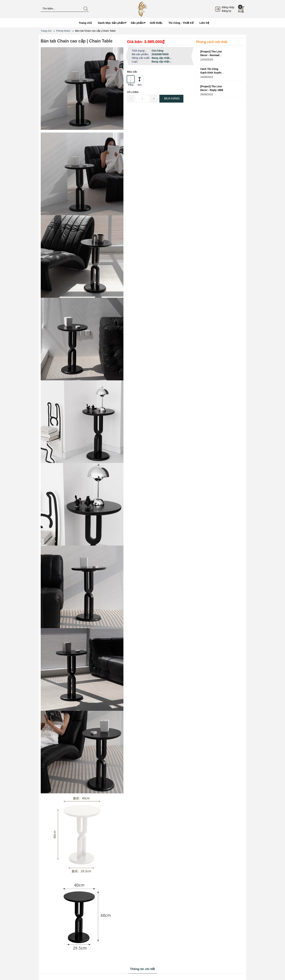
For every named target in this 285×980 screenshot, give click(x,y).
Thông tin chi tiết (142, 969)
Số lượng (133, 92)
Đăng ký (226, 11)
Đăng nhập (228, 7)
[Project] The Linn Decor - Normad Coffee (211, 55)
